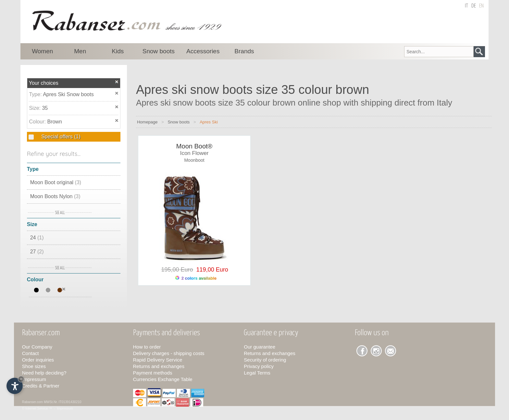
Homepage (147, 122)
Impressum (34, 379)
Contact (31, 353)
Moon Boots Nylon (55, 196)
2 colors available (196, 278)
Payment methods (153, 373)
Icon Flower (194, 153)
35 (45, 108)
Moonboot (194, 160)
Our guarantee (260, 347)
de (474, 6)
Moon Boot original (56, 182)
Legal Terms (257, 373)
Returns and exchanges (159, 366)
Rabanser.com (32, 402)
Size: (35, 108)
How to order (147, 347)
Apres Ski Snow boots (68, 94)
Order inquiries (38, 360)
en (481, 6)
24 (37, 238)
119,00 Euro (211, 270)
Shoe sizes (34, 366)
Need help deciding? (44, 373)
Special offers (60, 137)
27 (37, 252)
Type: (36, 94)
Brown (54, 122)
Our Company (37, 347)
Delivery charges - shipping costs (169, 353)
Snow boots (179, 122)
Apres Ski (209, 122)
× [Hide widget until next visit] (21, 379)
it (466, 6)
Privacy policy (259, 366)
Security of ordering (265, 360)
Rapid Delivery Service (158, 360)
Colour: (38, 122)
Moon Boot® (194, 146)
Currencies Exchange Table (163, 379)
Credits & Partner (41, 386)
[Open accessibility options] (15, 386)
